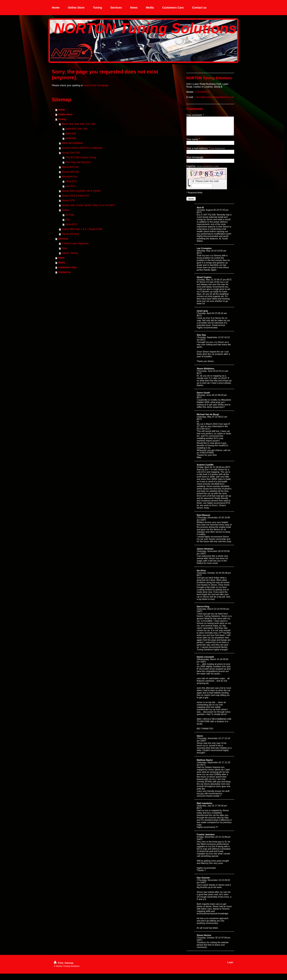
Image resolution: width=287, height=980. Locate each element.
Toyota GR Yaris (70, 234)
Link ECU (70, 186)
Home (61, 110)
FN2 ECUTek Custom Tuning (81, 157)
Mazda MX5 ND (70, 172)
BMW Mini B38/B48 (72, 143)
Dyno (65, 248)
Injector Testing (70, 253)
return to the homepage (96, 85)
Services (63, 239)
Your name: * (193, 143)
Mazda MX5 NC (70, 167)
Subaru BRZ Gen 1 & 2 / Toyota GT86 (82, 229)
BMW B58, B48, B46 (76, 129)
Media (62, 263)
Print (59, 966)
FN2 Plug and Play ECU (78, 162)
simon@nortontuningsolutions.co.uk (215, 97)
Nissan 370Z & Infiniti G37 (76, 196)
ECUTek (70, 215)
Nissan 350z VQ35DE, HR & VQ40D (81, 191)
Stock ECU (71, 181)
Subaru (66, 210)
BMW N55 (71, 138)
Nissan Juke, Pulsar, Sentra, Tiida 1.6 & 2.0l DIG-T (89, 205)
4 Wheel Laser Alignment (75, 244)
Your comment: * (195, 115)
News (61, 258)
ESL (68, 220)
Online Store (65, 114)
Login (230, 966)
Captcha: (203, 170)
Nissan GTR (68, 200)
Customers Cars (67, 267)
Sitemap (69, 966)
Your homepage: (195, 161)
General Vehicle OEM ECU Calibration (82, 148)
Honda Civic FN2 (71, 153)
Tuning (62, 119)
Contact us (64, 272)
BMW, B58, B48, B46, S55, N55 (79, 124)
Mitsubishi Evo (69, 177)
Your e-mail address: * (206, 152)
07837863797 (203, 92)
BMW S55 (71, 134)
